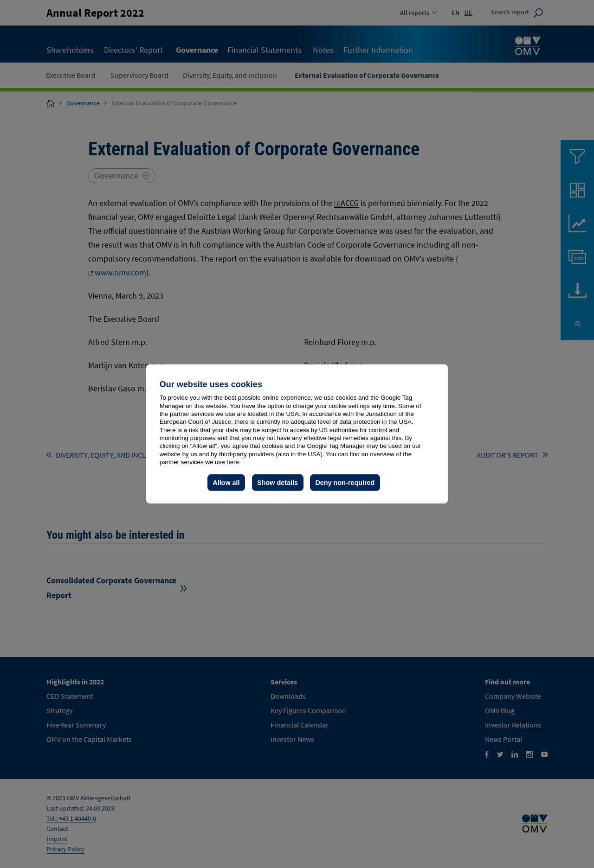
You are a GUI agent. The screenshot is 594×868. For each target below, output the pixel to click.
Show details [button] (278, 483)
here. (233, 462)
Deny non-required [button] (345, 483)
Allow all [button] (226, 483)
